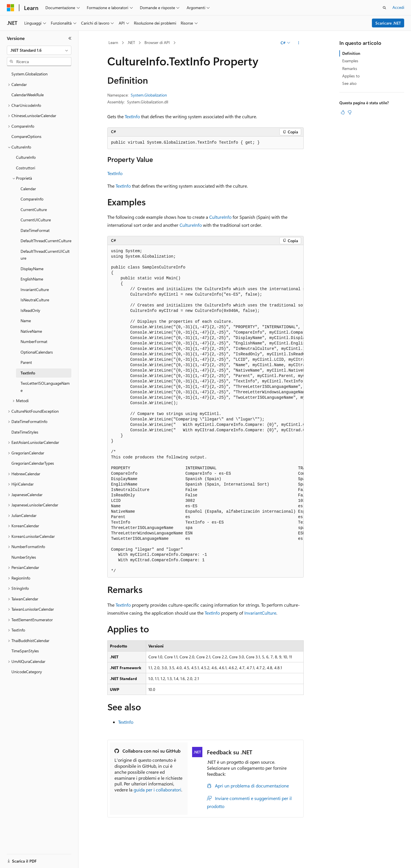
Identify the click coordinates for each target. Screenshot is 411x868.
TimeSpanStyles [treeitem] (25, 651)
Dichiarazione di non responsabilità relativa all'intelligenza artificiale (65, 863)
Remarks (350, 68)
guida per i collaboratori (157, 790)
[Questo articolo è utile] (343, 112)
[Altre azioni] (299, 43)
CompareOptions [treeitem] (26, 136)
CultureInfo (220, 217)
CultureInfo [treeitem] (26, 157)
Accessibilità (374, 863)
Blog (174, 863)
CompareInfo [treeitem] (32, 199)
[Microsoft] (11, 8)
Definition (351, 53)
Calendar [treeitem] (28, 189)
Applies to (351, 76)
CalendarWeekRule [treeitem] (28, 95)
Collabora (197, 863)
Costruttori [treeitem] (26, 168)
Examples (350, 61)
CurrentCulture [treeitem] (34, 210)
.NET (131, 42)
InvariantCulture (260, 613)
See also (349, 83)
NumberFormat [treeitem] (34, 341)
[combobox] (39, 50)
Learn (113, 42)
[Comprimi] (70, 38)
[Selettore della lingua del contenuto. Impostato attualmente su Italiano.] (19, 849)
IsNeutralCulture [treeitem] (35, 300)
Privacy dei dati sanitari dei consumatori (271, 863)
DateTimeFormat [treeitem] (35, 230)
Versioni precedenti (147, 863)
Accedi (398, 7)
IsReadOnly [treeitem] (30, 310)
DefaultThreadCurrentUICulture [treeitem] (45, 255)
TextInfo (132, 116)
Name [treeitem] (26, 321)
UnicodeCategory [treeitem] (27, 672)
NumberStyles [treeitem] (24, 557)
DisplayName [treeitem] (32, 269)
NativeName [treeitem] (31, 331)
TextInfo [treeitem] (28, 373)
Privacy (219, 863)
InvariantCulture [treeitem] (35, 289)
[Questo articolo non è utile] (350, 112)
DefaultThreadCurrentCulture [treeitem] (46, 241)
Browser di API (157, 42)
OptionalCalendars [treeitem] (37, 352)
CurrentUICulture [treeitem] (36, 220)
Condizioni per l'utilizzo (337, 863)
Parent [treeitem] (26, 362)
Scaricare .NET (388, 23)
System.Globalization (149, 95)
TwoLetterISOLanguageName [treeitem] (45, 387)
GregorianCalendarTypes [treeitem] (33, 463)
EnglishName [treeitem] (32, 279)
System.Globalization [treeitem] (30, 74)
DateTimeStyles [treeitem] (25, 432)
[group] (205, 411)
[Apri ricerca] (384, 8)
